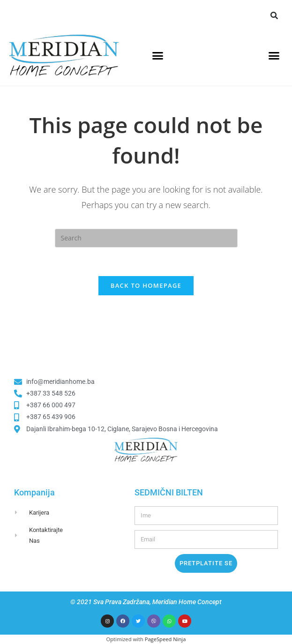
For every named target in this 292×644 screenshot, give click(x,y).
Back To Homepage (146, 285)
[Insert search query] (146, 238)
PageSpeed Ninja (165, 639)
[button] (274, 15)
